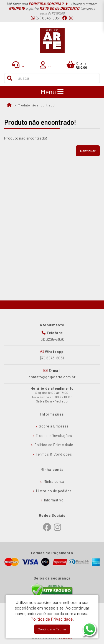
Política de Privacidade (54, 445)
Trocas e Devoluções (54, 436)
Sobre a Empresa (54, 426)
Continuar (88, 151)
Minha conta (54, 481)
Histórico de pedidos (54, 491)
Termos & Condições (54, 454)
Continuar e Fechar (52, 629)
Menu (52, 92)
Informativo (54, 500)
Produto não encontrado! (36, 105)
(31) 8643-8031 (45, 18)
